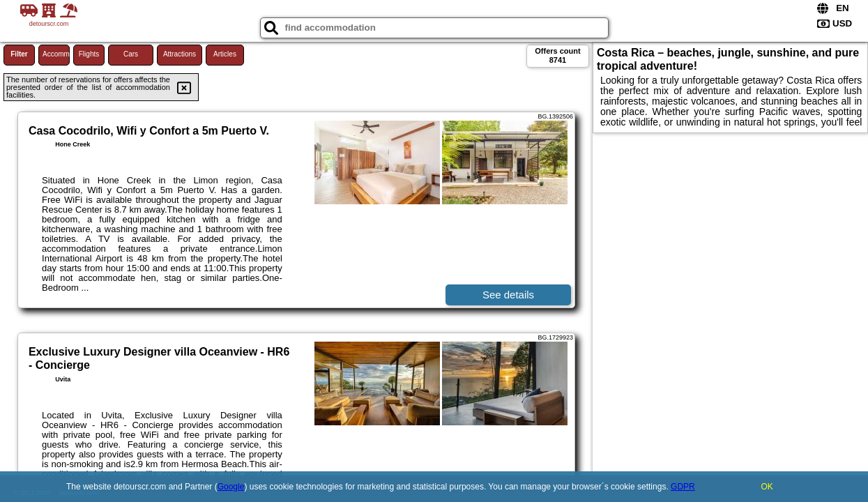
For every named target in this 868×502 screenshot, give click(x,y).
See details (508, 295)
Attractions (180, 54)
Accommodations (56, 54)
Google (231, 487)
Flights (89, 54)
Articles (225, 54)
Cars (131, 54)
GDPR (683, 487)
